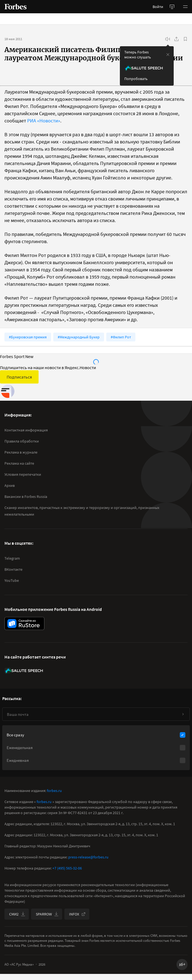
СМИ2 (17, 914)
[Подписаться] (183, 714)
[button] (185, 7)
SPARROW (47, 914)
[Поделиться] (176, 39)
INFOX (77, 914)
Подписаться (19, 377)
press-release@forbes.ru (88, 857)
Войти (158, 7)
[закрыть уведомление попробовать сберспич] (168, 55)
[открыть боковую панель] (172, 7)
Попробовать (136, 79)
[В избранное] (185, 39)
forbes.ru (54, 791)
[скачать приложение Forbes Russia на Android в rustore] (24, 623)
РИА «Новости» (44, 121)
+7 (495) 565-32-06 (67, 868)
